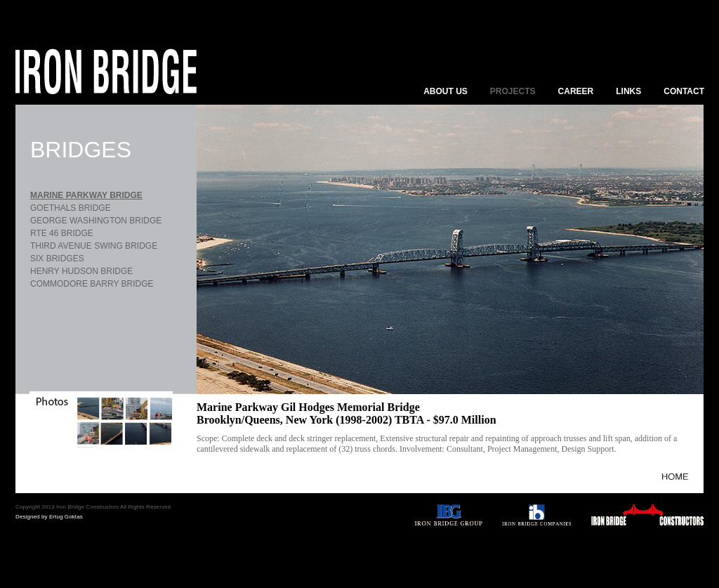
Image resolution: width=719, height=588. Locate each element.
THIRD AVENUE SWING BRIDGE (94, 246)
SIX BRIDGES (57, 259)
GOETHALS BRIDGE (71, 208)
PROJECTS (513, 91)
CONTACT (684, 91)
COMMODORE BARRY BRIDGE (92, 284)
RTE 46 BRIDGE (62, 233)
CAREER (576, 91)
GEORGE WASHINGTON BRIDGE (96, 221)
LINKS (628, 91)
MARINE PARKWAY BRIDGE (86, 195)
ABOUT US (446, 91)
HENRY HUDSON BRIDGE (81, 271)
